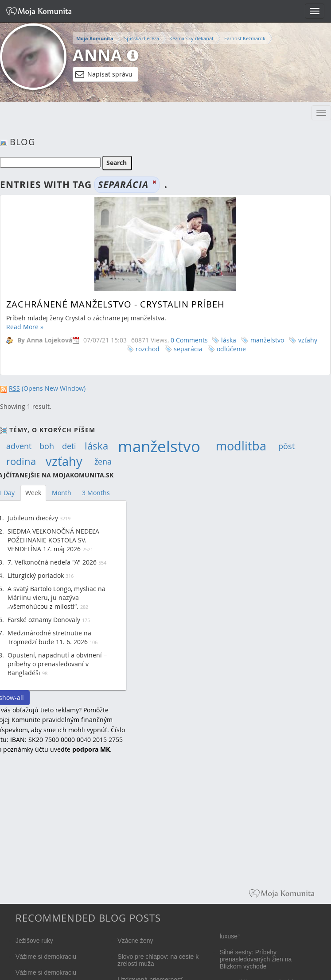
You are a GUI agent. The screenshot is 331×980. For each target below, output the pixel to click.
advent (19, 446)
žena (103, 461)
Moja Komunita (95, 38)
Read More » (25, 327)
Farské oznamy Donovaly (44, 620)
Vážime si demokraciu (46, 957)
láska (229, 340)
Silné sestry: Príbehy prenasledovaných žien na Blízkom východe (256, 959)
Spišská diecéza (142, 38)
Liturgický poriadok (36, 575)
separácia (188, 349)
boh (47, 446)
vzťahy (308, 340)
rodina (21, 461)
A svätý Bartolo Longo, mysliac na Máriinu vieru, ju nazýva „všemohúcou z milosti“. (56, 598)
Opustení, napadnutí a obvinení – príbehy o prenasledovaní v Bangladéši (57, 664)
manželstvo (267, 340)
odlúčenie (231, 349)
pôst (286, 446)
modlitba (241, 446)
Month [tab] (62, 493)
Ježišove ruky (34, 941)
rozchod (148, 349)
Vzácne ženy (135, 941)
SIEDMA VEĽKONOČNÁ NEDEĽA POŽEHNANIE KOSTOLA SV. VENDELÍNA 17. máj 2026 (53, 540)
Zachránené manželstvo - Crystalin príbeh (115, 304)
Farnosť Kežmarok (245, 38)
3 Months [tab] (96, 493)
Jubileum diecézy (33, 518)
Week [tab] (33, 493)
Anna (97, 55)
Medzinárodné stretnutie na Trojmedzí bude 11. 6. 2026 (49, 637)
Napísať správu (104, 74)
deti (69, 446)
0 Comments (189, 340)
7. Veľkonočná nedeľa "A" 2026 (52, 562)
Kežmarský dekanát (191, 38)
